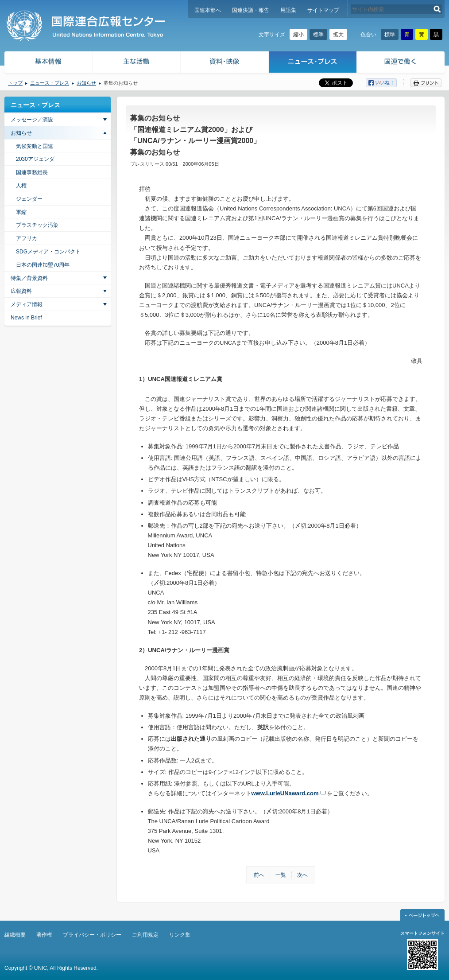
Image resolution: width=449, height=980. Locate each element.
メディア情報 (27, 304)
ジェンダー (29, 199)
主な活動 (137, 63)
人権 (21, 186)
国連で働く (401, 63)
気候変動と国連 (35, 146)
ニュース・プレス (313, 63)
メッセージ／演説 (32, 120)
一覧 (281, 875)
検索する (437, 9)
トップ (15, 83)
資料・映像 (225, 63)
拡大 (338, 35)
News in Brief (26, 318)
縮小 (298, 35)
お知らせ (86, 83)
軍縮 (21, 212)
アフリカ (27, 238)
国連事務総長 (32, 172)
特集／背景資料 (29, 278)
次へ (302, 875)
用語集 (288, 10)
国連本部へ (208, 10)
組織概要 (15, 935)
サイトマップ (323, 10)
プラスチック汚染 (37, 225)
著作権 (44, 935)
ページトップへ (422, 915)
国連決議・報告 (251, 10)
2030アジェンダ (35, 159)
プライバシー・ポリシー (92, 935)
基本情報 (48, 63)
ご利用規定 (145, 935)
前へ (259, 875)
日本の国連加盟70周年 (43, 265)
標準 (318, 35)
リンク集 (180, 935)
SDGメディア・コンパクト (48, 252)
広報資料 (21, 291)
